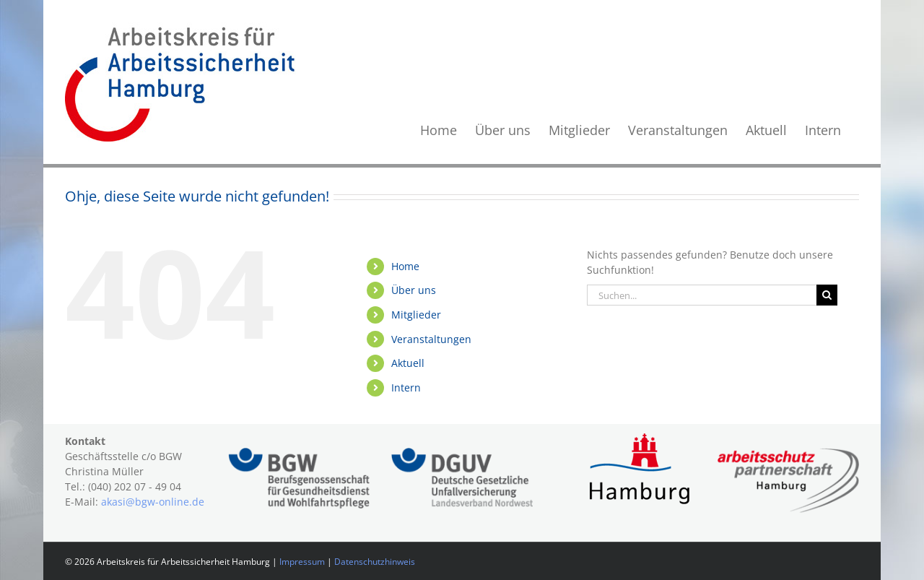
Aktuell (408, 363)
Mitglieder (416, 315)
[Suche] (827, 295)
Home (405, 266)
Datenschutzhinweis (375, 562)
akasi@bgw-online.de (153, 502)
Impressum (302, 562)
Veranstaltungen (431, 339)
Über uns (414, 290)
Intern (406, 388)
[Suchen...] (702, 295)
